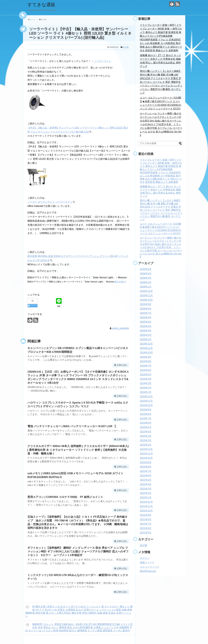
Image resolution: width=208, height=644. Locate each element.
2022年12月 (146, 449)
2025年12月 (146, 291)
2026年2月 (146, 282)
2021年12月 (146, 502)
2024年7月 (146, 366)
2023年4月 (146, 432)
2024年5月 (146, 375)
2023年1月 (146, 445)
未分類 (126, 47)
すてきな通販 (41, 5)
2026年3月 (146, 278)
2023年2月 (146, 440)
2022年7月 (146, 471)
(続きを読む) (120, 282)
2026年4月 (146, 274)
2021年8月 (146, 519)
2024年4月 (146, 379)
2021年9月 (146, 515)
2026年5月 (146, 269)
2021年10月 (146, 511)
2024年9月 (146, 357)
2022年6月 (146, 476)
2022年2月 (146, 493)
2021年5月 (146, 533)
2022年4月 (146, 484)
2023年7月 (146, 418)
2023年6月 (146, 423)
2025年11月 (146, 296)
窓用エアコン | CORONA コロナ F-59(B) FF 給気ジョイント (65, 497)
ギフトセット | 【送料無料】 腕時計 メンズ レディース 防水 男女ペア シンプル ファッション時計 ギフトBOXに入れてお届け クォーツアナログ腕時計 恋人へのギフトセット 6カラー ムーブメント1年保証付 (78, 552)
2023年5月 (146, 427)
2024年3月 (146, 383)
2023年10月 (146, 405)
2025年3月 (146, 331)
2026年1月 (146, 287)
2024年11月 (146, 348)
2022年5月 (146, 480)
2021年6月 (146, 528)
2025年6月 (146, 317)
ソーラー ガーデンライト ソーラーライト (50, 202)
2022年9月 (146, 462)
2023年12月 (146, 396)
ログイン (145, 558)
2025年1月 (146, 339)
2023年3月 (146, 436)
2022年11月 (146, 454)
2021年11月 (146, 506)
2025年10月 (146, 300)
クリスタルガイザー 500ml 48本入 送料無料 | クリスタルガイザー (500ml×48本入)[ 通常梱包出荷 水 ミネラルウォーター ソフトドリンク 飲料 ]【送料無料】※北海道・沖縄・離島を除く (78, 450)
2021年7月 (146, 524)
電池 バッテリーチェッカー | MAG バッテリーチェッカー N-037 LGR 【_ (72, 426)
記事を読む (122, 365)
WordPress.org (148, 571)
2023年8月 (146, 414)
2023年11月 (146, 401)
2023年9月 (146, 410)
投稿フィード (147, 562)
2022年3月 (146, 489)
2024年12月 (146, 344)
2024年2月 (146, 388)
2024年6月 (146, 370)
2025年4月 (146, 326)
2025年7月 (146, 313)
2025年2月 (146, 335)
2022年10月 (146, 458)
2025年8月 (146, 309)
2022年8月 (146, 467)
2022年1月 (146, 497)
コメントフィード (150, 567)
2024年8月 (146, 361)
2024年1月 (146, 392)
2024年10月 (146, 353)
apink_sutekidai (120, 328)
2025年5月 (146, 322)
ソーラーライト (103, 61)
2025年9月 (146, 304)
